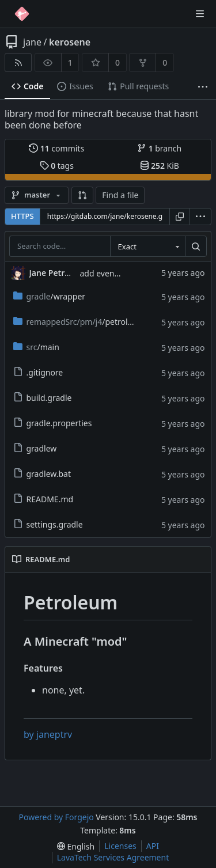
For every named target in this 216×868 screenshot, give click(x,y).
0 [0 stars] (118, 62)
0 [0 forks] (165, 62)
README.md (43, 499)
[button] (82, 195)
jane (32, 42)
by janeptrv (48, 734)
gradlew (35, 448)
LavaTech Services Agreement (113, 857)
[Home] (22, 14)
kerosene (70, 42)
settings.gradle (48, 524)
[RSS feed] (18, 62)
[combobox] (147, 247)
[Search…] (196, 247)
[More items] (203, 87)
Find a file (120, 195)
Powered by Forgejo (56, 817)
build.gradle (43, 398)
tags (57, 166)
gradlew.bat (42, 474)
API (153, 846)
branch (159, 148)
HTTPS (22, 216)
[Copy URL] (180, 217)
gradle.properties (53, 423)
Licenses (120, 846)
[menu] (200, 217)
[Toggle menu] (200, 14)
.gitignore (38, 372)
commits (56, 148)
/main (36, 347)
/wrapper (50, 296)
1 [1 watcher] (70, 62)
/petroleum (79, 322)
